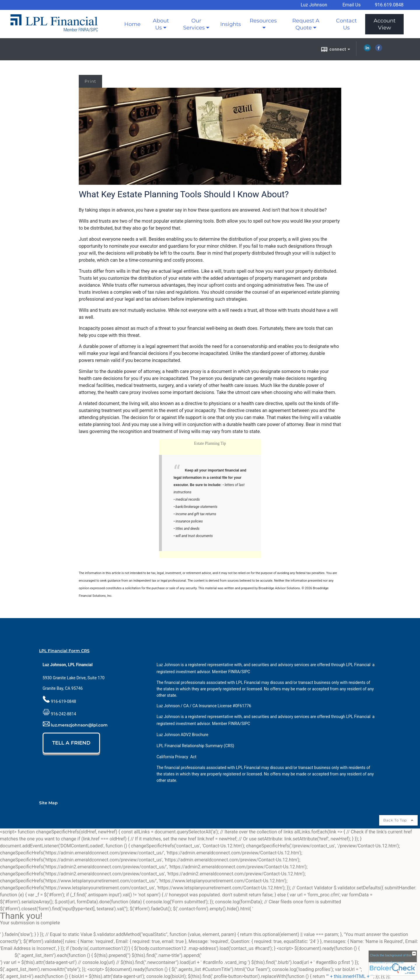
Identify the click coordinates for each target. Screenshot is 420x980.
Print (90, 81)
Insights (231, 24)
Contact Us (346, 24)
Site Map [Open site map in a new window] (48, 803)
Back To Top (398, 820)
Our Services (194, 24)
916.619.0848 (389, 5)
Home (132, 24)
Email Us (351, 5)
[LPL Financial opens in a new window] (358, 665)
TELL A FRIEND (71, 743)
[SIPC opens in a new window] (246, 672)
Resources (263, 21)
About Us (161, 24)
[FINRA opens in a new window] (234, 672)
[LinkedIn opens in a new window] (367, 50)
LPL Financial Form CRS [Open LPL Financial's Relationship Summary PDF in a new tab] (64, 651)
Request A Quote (306, 24)
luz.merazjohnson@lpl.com (79, 725)
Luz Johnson (314, 5)
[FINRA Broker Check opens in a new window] (393, 963)
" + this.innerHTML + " (350, 976)
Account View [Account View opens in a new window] (385, 24)
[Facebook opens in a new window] (379, 50)
